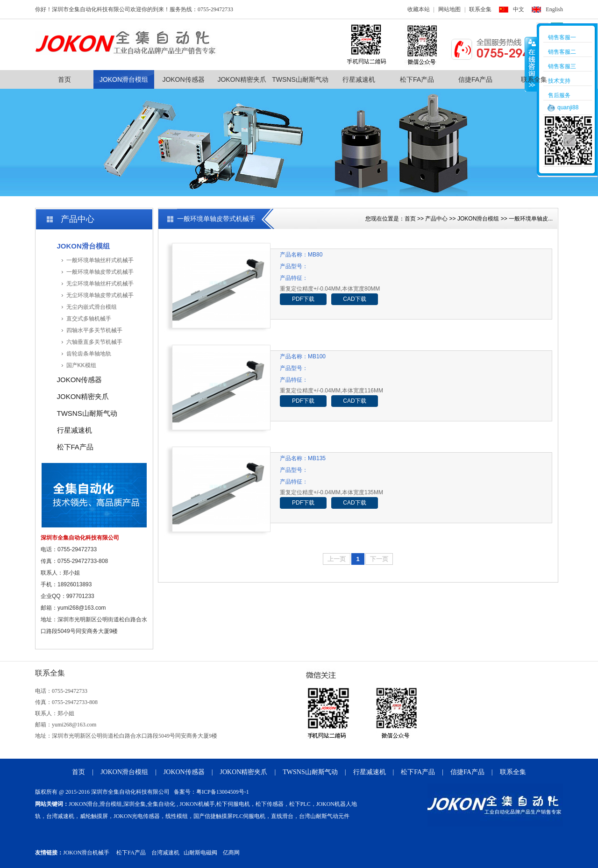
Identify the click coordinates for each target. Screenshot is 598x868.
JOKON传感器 (183, 79)
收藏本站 (419, 9)
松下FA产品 (417, 79)
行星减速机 (359, 79)
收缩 (531, 64)
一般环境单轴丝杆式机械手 (100, 260)
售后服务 (559, 95)
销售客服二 (562, 52)
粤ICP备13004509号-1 (223, 792)
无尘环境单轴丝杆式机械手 (100, 284)
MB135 (317, 458)
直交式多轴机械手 (89, 319)
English (554, 9)
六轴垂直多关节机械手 (94, 342)
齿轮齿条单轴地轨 (89, 354)
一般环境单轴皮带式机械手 (100, 272)
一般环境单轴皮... (531, 219)
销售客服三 (562, 66)
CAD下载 (354, 299)
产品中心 (436, 219)
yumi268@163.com (82, 608)
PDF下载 (303, 299)
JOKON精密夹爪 (242, 79)
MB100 (317, 356)
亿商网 (231, 853)
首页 (64, 79)
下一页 (379, 559)
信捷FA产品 (475, 79)
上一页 (337, 559)
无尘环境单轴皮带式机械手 (100, 295)
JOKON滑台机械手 (86, 853)
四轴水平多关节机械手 (94, 330)
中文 (519, 9)
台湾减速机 (165, 853)
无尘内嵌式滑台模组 (92, 307)
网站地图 (449, 9)
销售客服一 (562, 37)
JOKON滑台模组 (124, 79)
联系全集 (480, 9)
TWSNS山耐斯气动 (300, 79)
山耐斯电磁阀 (200, 853)
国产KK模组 (81, 365)
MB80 (315, 255)
